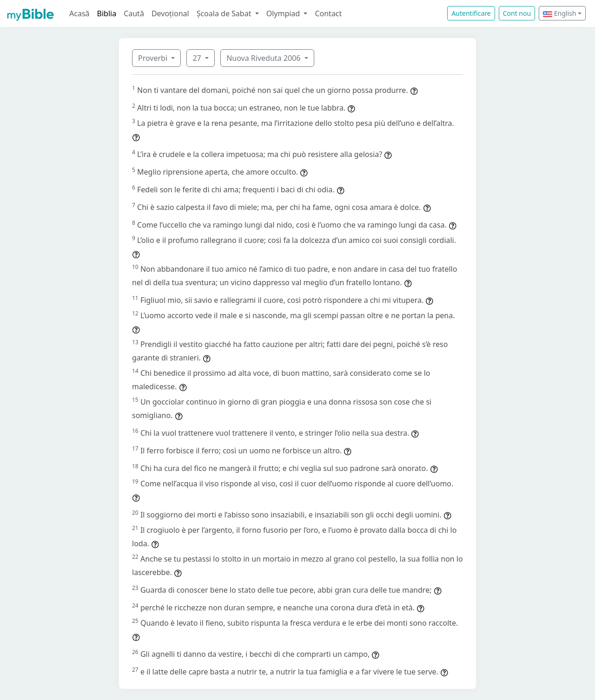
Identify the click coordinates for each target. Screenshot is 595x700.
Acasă (79, 13)
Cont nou (517, 13)
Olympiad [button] (284, 13)
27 (198, 58)
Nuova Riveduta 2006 (264, 58)
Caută (134, 13)
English (559, 13)
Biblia (107, 13)
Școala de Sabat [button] (225, 13)
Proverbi (154, 58)
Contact (328, 13)
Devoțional (170, 13)
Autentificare (471, 13)
